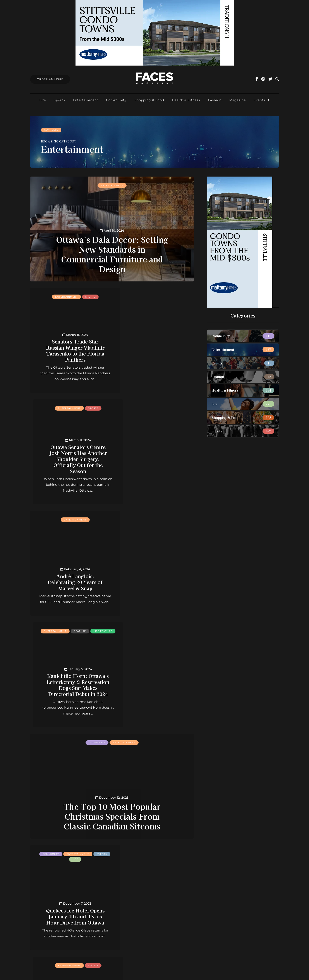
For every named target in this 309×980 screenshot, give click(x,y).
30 (138, 851)
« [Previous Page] (73, 851)
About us (129, 899)
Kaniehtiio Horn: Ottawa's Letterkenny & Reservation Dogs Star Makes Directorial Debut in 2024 (155, 458)
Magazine (238, 100)
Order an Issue (134, 910)
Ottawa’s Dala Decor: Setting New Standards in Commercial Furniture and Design (112, 254)
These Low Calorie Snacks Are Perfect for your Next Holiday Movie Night (155, 796)
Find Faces (131, 922)
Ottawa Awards (134, 927)
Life (43, 100)
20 (132, 851)
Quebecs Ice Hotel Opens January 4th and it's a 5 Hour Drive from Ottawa (69, 684)
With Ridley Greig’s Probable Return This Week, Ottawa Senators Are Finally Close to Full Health (155, 681)
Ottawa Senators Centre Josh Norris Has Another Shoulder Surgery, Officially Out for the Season (155, 347)
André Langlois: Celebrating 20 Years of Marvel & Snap (70, 464)
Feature (169, 408)
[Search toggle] (277, 79)
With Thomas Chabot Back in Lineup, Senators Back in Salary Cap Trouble (69, 796)
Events (259, 100)
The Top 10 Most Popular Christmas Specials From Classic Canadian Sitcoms (112, 593)
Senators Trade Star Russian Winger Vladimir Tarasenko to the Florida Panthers (70, 350)
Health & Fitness (186, 100)
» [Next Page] (151, 851)
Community (116, 100)
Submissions (132, 916)
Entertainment (86, 100)
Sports (59, 100)
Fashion (215, 100)
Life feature (155, 413)
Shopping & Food (149, 100)
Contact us (130, 905)
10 (125, 851)
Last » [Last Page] (167, 851)
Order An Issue (50, 79)
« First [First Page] (57, 851)
